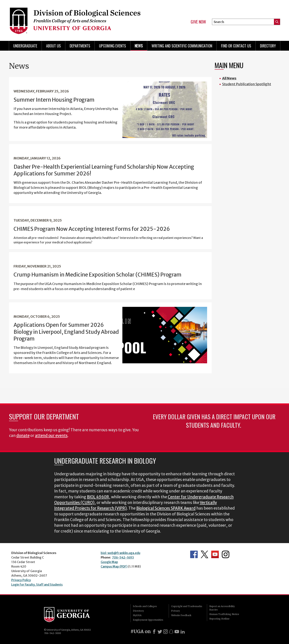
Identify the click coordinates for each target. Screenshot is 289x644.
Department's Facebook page (194, 554)
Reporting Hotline (219, 619)
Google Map (109, 562)
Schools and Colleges (145, 606)
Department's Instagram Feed (226, 554)
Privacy (175, 611)
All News (229, 78)
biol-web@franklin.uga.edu (120, 553)
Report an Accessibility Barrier (222, 608)
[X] (160, 632)
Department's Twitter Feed (204, 554)
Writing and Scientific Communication (182, 46)
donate (23, 436)
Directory (268, 46)
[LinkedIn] (183, 632)
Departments (80, 46)
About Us (53, 46)
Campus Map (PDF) (114, 566)
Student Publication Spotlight (247, 84)
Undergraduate (25, 46)
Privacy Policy (21, 580)
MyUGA (137, 615)
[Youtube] (177, 632)
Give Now (198, 22)
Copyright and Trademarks (187, 606)
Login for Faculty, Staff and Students (37, 585)
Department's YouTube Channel (215, 554)
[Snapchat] (171, 632)
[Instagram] (165, 632)
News (139, 46)
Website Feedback (181, 615)
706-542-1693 (123, 557)
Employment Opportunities (148, 620)
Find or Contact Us (236, 46)
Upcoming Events (112, 46)
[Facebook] (154, 632)
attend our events (51, 436)
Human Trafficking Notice (224, 614)
